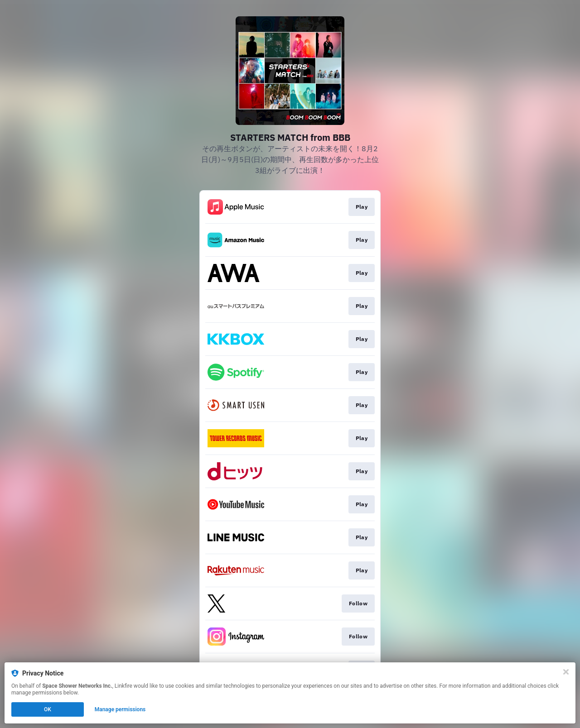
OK (48, 709)
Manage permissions (120, 709)
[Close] (566, 672)
